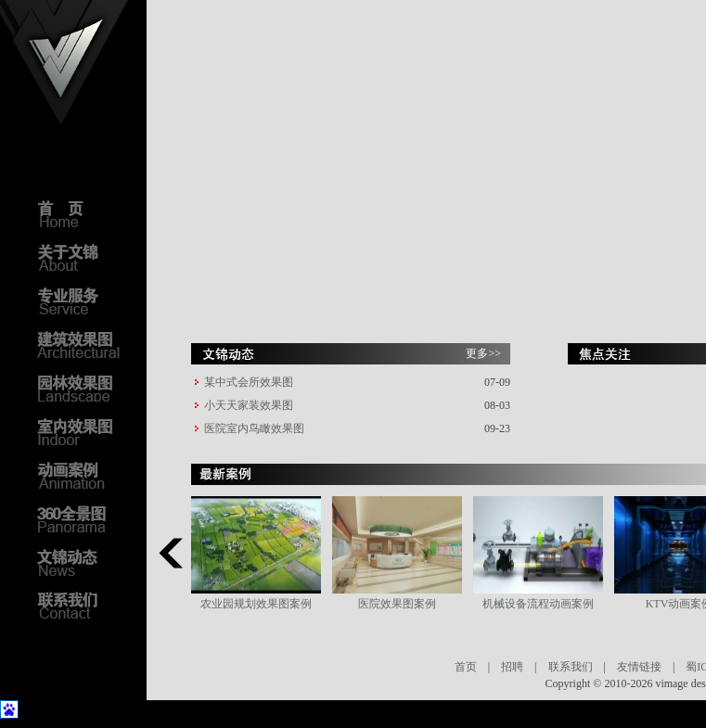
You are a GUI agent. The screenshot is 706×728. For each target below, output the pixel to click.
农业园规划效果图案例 (256, 604)
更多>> (483, 353)
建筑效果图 (83, 344)
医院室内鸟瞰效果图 (254, 428)
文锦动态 (83, 562)
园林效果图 (83, 388)
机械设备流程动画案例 (538, 604)
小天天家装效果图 (249, 405)
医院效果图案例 (397, 604)
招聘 (512, 667)
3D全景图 (83, 518)
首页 (466, 667)
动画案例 (83, 475)
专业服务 (83, 300)
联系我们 (571, 667)
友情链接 (639, 667)
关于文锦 (83, 257)
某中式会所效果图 (249, 382)
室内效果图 (83, 431)
